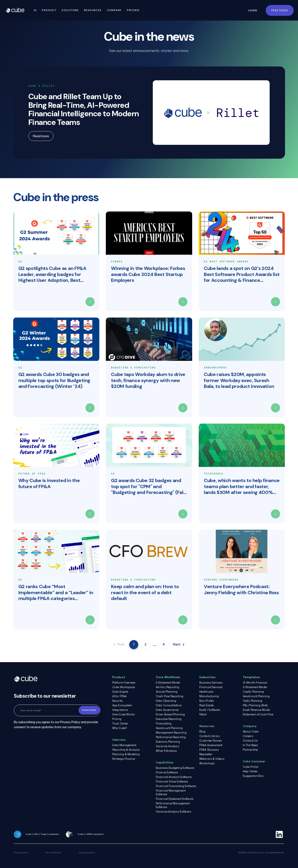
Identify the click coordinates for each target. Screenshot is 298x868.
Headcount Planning (169, 728)
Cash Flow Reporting (170, 696)
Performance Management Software (173, 805)
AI (37, 10)
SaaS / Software (210, 710)
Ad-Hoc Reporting (168, 687)
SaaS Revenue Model (256, 710)
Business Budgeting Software (175, 768)
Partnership (250, 750)
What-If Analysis (166, 751)
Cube (20, 10)
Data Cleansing (166, 701)
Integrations (120, 710)
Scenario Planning (168, 742)
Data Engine (120, 692)
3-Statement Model (168, 683)
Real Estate (206, 705)
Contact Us (250, 741)
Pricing (135, 10)
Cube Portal (250, 767)
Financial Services (211, 687)
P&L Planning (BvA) (255, 705)
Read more (41, 136)
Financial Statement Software (175, 799)
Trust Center (120, 724)
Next (179, 644)
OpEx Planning (253, 701)
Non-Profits (207, 701)
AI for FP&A (119, 696)
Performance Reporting (171, 737)
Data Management (124, 745)
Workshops (207, 763)
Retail (203, 714)
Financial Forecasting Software (176, 786)
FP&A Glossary (209, 750)
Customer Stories (211, 741)
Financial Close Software (172, 782)
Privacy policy (21, 852)
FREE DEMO (280, 10)
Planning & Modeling (126, 754)
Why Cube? (120, 728)
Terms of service (53, 852)
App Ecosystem (122, 705)
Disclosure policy (87, 852)
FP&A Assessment (211, 745)
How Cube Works (124, 714)
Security (118, 701)
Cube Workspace (124, 687)
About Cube (251, 732)
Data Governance (167, 710)
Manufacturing (209, 696)
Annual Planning (167, 692)
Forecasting (164, 724)
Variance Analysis (168, 746)
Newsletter (206, 754)
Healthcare (206, 692)
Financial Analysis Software (174, 777)
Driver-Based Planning (170, 714)
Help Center (250, 771)
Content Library (210, 736)
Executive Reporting (169, 719)
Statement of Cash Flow (258, 714)
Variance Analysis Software (173, 812)
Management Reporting (171, 733)
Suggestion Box (253, 776)
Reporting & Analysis (126, 750)
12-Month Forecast (255, 683)
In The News (250, 745)
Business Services (211, 683)
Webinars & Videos (212, 759)
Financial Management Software (171, 792)
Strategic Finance (124, 759)
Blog (202, 732)
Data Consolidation (169, 705)
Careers (248, 736)
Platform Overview (124, 683)
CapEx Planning (253, 692)
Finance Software (167, 772)
